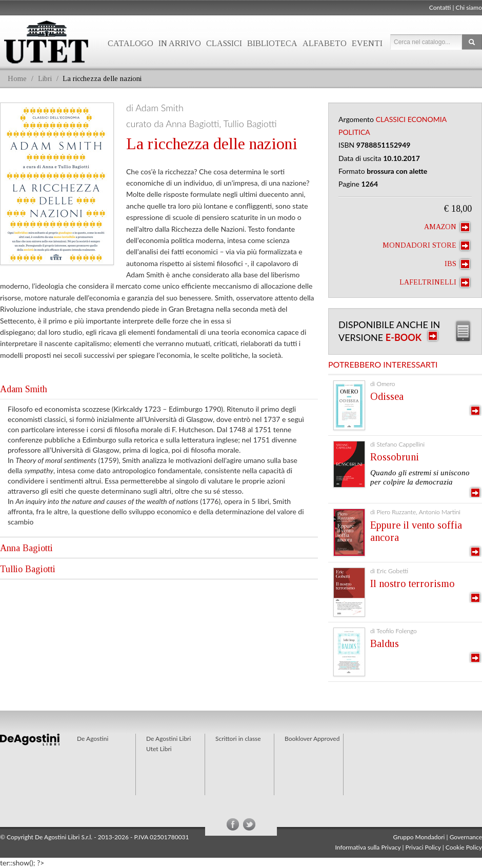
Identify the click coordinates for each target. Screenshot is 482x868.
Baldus (385, 643)
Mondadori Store (426, 246)
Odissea (387, 396)
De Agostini (93, 739)
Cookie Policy (464, 847)
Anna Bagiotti (26, 548)
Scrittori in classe (238, 739)
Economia (427, 119)
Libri (45, 79)
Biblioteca (272, 43)
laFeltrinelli (435, 282)
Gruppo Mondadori (419, 837)
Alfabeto (325, 43)
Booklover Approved (312, 739)
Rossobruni (395, 457)
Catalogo (130, 43)
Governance (466, 837)
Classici (224, 43)
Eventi (367, 43)
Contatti (440, 7)
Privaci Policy (423, 847)
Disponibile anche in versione (389, 331)
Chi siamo (469, 7)
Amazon (447, 227)
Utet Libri (159, 749)
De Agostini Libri (168, 739)
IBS (457, 264)
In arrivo (180, 43)
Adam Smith (24, 389)
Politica (354, 132)
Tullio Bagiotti (28, 569)
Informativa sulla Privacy (368, 847)
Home (17, 79)
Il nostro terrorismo (413, 583)
